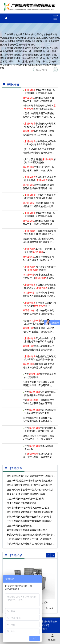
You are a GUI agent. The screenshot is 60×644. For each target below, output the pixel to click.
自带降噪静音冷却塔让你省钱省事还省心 (27, 530)
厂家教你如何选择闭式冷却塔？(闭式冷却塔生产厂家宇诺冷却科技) (40, 234)
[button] (53, 555)
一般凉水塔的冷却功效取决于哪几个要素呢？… (31, 539)
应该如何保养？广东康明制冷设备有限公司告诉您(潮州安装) (40, 341)
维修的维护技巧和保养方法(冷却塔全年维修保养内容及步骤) (40, 144)
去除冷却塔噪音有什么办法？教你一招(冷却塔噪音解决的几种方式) (40, 109)
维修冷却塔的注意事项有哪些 (22, 503)
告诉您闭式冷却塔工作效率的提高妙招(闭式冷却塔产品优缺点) (40, 127)
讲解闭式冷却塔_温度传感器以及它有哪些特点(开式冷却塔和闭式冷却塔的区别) (40, 93)
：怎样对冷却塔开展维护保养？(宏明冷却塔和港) (40, 198)
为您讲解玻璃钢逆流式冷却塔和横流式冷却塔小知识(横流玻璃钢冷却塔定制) (40, 359)
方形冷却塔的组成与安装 (19, 526)
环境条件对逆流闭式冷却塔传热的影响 (26, 494)
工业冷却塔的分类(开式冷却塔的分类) (26, 499)
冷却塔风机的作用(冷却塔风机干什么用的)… (29, 508)
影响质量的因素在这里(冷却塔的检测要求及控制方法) (40, 324)
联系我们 (53, 637)
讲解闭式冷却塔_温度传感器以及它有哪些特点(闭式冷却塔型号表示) (40, 216)
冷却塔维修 (30, 8)
